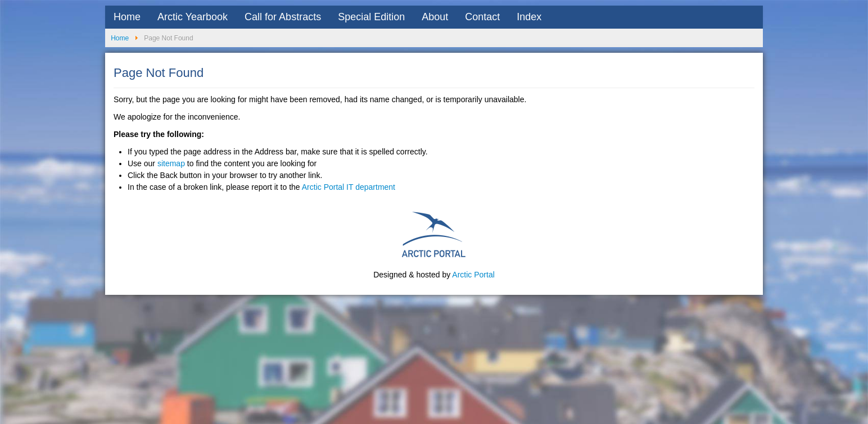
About (435, 17)
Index (529, 17)
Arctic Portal (473, 275)
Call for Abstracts (283, 17)
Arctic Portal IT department (349, 187)
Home (127, 17)
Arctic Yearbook (193, 17)
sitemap (171, 163)
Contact (482, 17)
